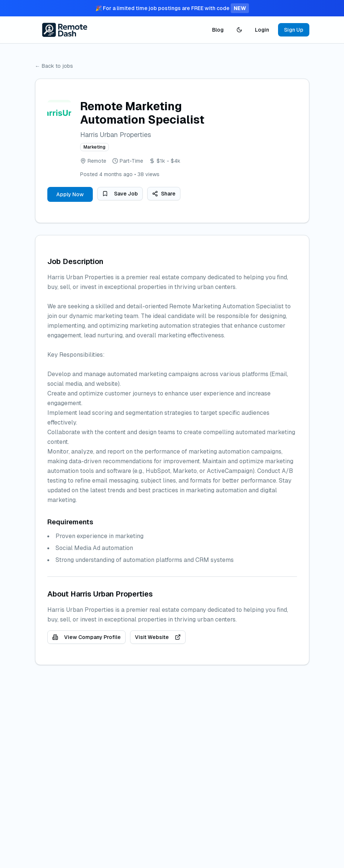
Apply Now (70, 194)
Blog (218, 30)
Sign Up (294, 30)
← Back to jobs (54, 66)
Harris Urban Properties (116, 135)
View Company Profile (86, 637)
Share (164, 194)
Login (262, 30)
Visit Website (158, 637)
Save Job (120, 194)
